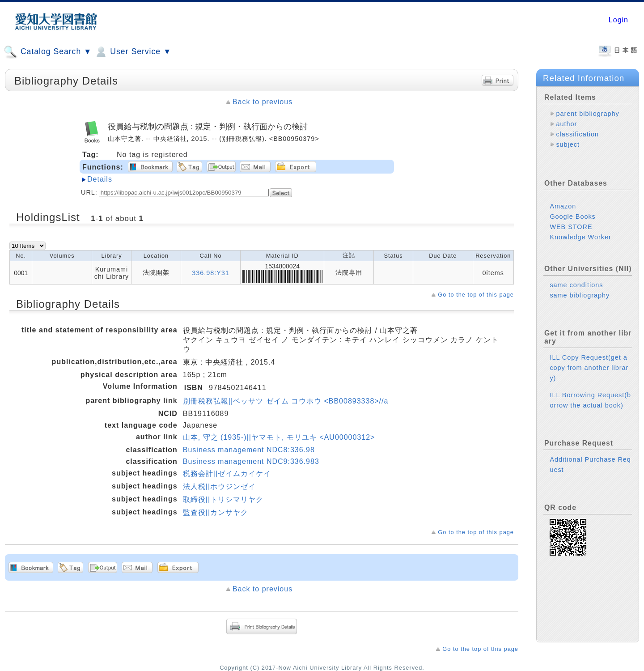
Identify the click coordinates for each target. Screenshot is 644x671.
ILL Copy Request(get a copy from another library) (589, 361)
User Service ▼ (133, 52)
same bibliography (580, 288)
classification (577, 134)
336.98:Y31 (211, 273)
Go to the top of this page (476, 295)
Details (100, 179)
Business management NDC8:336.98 (249, 450)
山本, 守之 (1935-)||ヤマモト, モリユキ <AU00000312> (279, 437)
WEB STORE (571, 220)
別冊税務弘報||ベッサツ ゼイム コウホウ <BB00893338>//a (286, 401)
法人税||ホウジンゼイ (219, 486)
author (566, 124)
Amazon (563, 199)
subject (568, 144)
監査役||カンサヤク (216, 512)
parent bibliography (587, 114)
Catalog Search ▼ (48, 52)
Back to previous (263, 102)
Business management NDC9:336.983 (251, 461)
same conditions (576, 278)
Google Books (572, 209)
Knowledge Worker (580, 230)
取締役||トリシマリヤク (223, 499)
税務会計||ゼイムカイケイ (227, 474)
